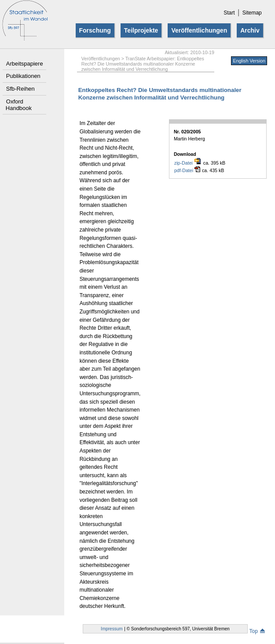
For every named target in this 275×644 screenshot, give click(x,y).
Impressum (112, 629)
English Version (249, 61)
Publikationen (23, 76)
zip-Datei (188, 163)
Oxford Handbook (19, 105)
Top (257, 631)
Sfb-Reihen (20, 89)
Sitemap (252, 13)
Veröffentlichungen (199, 30)
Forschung (95, 30)
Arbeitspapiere (25, 64)
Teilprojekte (141, 30)
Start (229, 13)
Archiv (250, 30)
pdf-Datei (187, 170)
